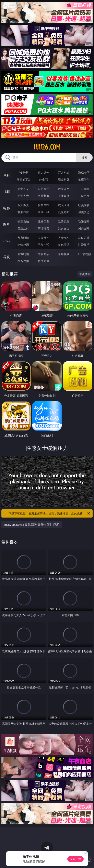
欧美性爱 (84, 205)
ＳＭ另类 (84, 196)
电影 (7, 208)
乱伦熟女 (64, 212)
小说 (7, 241)
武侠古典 (84, 238)
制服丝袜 (23, 212)
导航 (7, 257)
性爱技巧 (84, 245)
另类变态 (84, 212)
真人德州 (44, 172)
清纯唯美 (44, 228)
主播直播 (64, 196)
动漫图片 (84, 221)
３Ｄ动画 (84, 189)
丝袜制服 (44, 196)
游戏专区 (84, 172)
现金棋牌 (64, 179)
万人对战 (64, 172)
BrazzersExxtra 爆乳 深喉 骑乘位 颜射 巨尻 (32, 525)
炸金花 (44, 179)
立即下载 (75, 859)
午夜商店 (44, 254)
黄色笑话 (64, 245)
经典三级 (44, 212)
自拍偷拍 (44, 189)
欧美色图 (64, 221)
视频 (7, 192)
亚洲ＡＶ (23, 189)
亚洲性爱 (23, 205)
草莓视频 (64, 254)
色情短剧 (44, 261)
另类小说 (44, 245)
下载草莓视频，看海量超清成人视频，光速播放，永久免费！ (50, 513)
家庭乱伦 (44, 238)
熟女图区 (64, 228)
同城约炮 (23, 254)
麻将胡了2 (23, 179)
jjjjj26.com (47, 147)
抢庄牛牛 (84, 179)
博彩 (7, 175)
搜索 (84, 157)
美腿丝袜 (23, 228)
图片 (7, 224)
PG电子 (23, 172)
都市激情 (23, 238)
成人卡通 (64, 205)
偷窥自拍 (23, 221)
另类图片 (84, 228)
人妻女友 (64, 238)
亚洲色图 (44, 221)
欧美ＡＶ (64, 189)
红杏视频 (23, 261)
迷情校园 (23, 245)
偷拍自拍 (44, 205)
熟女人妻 (23, 196)
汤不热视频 (84, 254)
